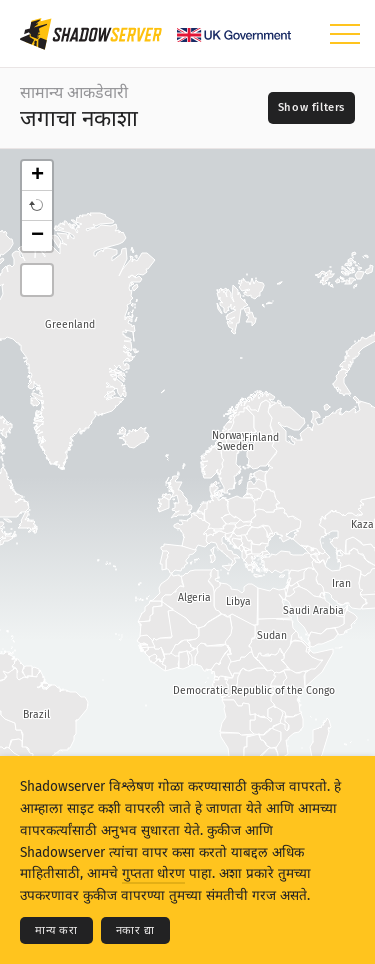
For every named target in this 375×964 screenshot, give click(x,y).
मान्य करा (56, 930)
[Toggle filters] (311, 108)
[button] (37, 206)
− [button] (37, 236)
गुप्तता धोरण (153, 873)
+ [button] (37, 176)
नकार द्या (135, 930)
